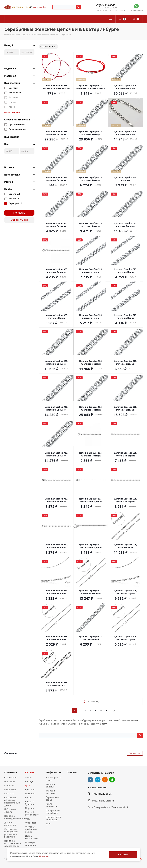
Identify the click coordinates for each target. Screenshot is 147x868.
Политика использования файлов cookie (12, 843)
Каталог (30, 772)
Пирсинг (30, 808)
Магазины (10, 781)
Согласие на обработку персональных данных (12, 801)
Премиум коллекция (31, 844)
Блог (48, 824)
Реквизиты (10, 789)
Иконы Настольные (32, 837)
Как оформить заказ (53, 779)
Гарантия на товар (52, 798)
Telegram (98, 780)
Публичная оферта (10, 810)
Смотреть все (135, 753)
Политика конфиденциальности (16, 817)
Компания (11, 772)
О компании (11, 777)
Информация (54, 772)
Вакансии (9, 785)
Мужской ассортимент (32, 813)
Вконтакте (90, 780)
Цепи (28, 785)
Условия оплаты (50, 785)
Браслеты (30, 789)
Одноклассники (105, 780)
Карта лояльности (52, 805)
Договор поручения (10, 824)
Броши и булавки (30, 803)
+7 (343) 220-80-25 (106, 5)
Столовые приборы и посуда (31, 829)
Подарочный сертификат (53, 812)
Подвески (30, 793)
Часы (28, 819)
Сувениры (31, 823)
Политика (44, 856)
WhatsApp (112, 780)
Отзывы (72, 772)
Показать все (12, 113)
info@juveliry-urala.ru (103, 801)
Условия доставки (51, 792)
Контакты (9, 793)
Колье (28, 797)
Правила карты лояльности (54, 818)
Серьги (29, 777)
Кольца (29, 781)
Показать (19, 213)
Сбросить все (19, 220)
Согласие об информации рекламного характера (11, 833)
